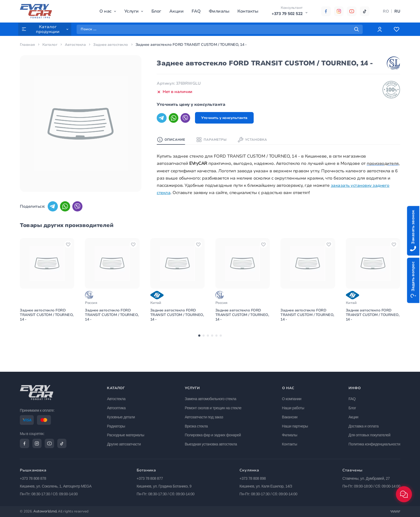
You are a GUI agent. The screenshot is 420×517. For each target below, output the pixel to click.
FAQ (196, 11)
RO (386, 11)
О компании (292, 398)
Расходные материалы (127, 434)
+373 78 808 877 (150, 478)
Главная (27, 45)
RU (397, 11)
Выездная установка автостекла (212, 443)
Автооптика (117, 407)
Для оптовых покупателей (369, 434)
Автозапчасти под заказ (205, 416)
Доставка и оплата (363, 425)
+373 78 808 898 (253, 478)
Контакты (248, 11)
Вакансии (290, 416)
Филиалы (219, 11)
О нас (106, 11)
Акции (176, 11)
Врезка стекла (197, 425)
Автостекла (76, 45)
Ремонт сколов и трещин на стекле (214, 407)
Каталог (50, 45)
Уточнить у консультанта (227, 118)
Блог (156, 11)
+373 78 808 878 (33, 478)
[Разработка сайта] (395, 512)
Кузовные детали (122, 416)
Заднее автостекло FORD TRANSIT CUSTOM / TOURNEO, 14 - (44, 335)
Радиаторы (117, 425)
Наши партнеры (295, 425)
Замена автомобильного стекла (211, 398)
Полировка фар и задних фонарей (214, 434)
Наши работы (293, 407)
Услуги (131, 11)
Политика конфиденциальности (374, 443)
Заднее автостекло (112, 45)
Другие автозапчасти (125, 443)
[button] (199, 356)
